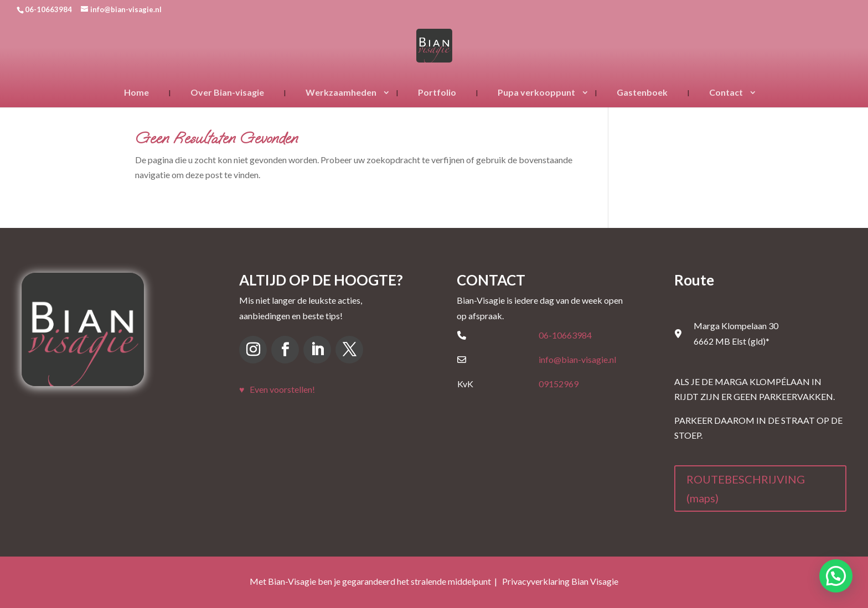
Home (136, 92)
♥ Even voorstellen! (277, 389)
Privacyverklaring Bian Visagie (560, 581)
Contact (726, 92)
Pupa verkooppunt (536, 92)
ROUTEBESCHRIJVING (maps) (746, 489)
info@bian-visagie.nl (577, 359)
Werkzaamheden (341, 92)
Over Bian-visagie (227, 92)
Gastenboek (642, 92)
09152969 (559, 384)
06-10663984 (565, 335)
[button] (836, 576)
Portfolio (437, 92)
